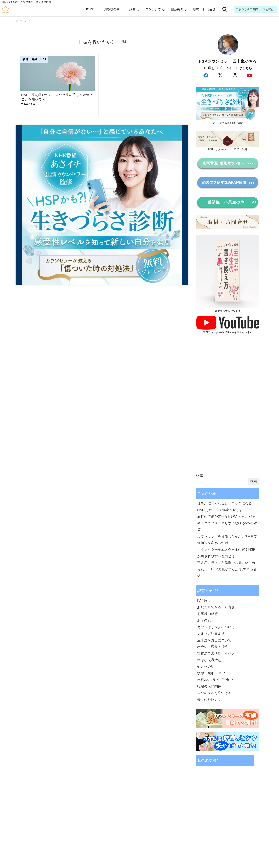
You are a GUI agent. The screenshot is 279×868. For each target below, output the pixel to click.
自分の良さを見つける (214, 693)
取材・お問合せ (204, 9)
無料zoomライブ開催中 (215, 680)
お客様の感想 (207, 614)
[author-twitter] (220, 75)
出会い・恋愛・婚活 (213, 647)
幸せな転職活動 (209, 660)
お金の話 (204, 620)
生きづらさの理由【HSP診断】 (255, 9)
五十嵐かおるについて (214, 640)
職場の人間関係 (209, 686)
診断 (133, 9)
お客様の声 (112, 9)
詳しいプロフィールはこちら (228, 68)
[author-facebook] (206, 75)
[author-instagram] (235, 75)
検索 (200, 475)
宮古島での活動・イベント (218, 653)
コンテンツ (153, 9)
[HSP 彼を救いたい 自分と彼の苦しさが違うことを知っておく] (58, 74)
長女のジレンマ (209, 699)
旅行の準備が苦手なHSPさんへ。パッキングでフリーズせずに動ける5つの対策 (227, 523)
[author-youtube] (250, 75)
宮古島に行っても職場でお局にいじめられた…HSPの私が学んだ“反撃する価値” (227, 569)
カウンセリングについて (216, 627)
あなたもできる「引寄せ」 (218, 607)
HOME (90, 9)
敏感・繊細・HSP (211, 673)
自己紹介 (177, 9)
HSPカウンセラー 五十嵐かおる (228, 61)
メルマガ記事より (211, 633)
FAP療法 (204, 600)
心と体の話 (206, 666)
